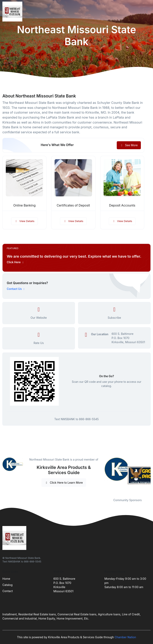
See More (129, 145)
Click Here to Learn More (64, 483)
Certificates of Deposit (73, 205)
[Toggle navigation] (147, 12)
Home (6, 579)
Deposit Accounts (122, 205)
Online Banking (25, 205)
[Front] (13, 12)
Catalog (7, 585)
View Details (25, 221)
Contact (8, 591)
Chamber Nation (125, 637)
